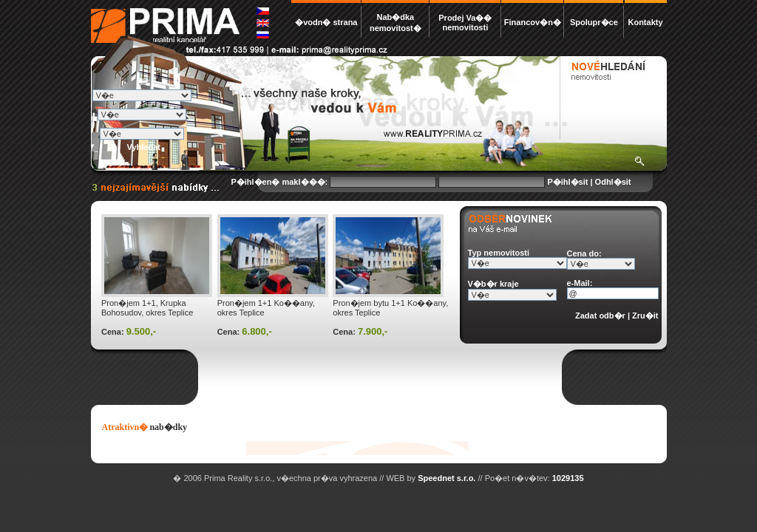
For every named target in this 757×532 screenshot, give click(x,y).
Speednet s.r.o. (447, 478)
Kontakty (645, 22)
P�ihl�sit (567, 182)
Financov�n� (533, 22)
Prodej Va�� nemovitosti (465, 23)
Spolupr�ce (594, 22)
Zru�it (645, 316)
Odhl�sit (613, 182)
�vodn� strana (326, 22)
